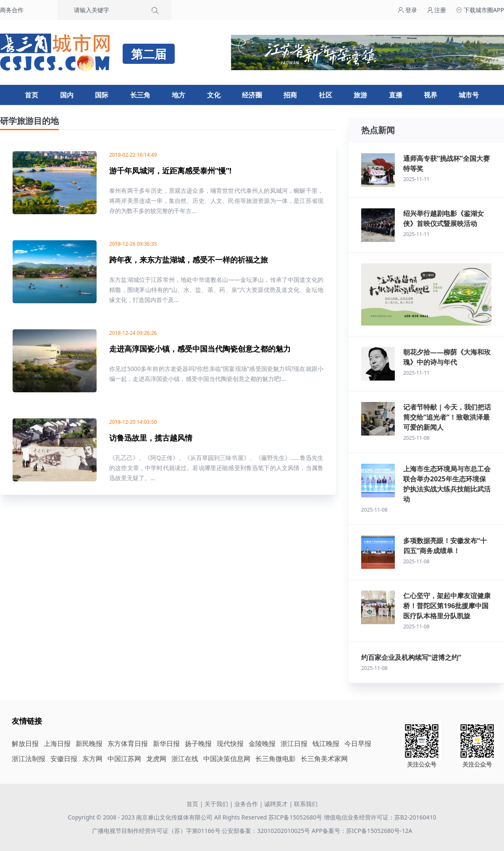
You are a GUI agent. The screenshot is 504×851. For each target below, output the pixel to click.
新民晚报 (89, 743)
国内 (67, 95)
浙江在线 (185, 759)
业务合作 (246, 804)
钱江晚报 (326, 743)
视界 (430, 95)
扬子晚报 (198, 743)
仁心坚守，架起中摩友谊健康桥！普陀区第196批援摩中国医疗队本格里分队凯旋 (447, 606)
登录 (407, 10)
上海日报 (57, 743)
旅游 (360, 95)
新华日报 (166, 743)
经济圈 (252, 95)
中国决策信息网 (227, 759)
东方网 (92, 759)
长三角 (140, 95)
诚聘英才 (276, 804)
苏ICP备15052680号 (295, 817)
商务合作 (12, 10)
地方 (178, 95)
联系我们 (306, 804)
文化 (214, 95)
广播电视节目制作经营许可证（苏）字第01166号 (157, 831)
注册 (437, 10)
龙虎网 (156, 759)
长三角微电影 (276, 759)
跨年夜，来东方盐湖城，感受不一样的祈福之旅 (189, 260)
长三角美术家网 (324, 759)
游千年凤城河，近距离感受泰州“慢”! (170, 171)
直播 (396, 95)
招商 (290, 95)
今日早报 (358, 743)
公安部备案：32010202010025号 (267, 831)
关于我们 (216, 804)
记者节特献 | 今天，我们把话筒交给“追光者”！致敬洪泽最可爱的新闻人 (447, 417)
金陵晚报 (262, 743)
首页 (31, 95)
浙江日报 (294, 743)
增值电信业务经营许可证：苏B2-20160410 (380, 817)
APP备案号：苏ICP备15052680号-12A (362, 831)
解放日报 (25, 743)
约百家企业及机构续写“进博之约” (411, 657)
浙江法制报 (29, 759)
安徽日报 (64, 759)
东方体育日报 (128, 743)
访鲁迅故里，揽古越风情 (151, 438)
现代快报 (230, 743)
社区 (325, 95)
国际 (102, 95)
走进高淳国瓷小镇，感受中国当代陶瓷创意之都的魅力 (200, 349)
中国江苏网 (124, 759)
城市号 (469, 95)
